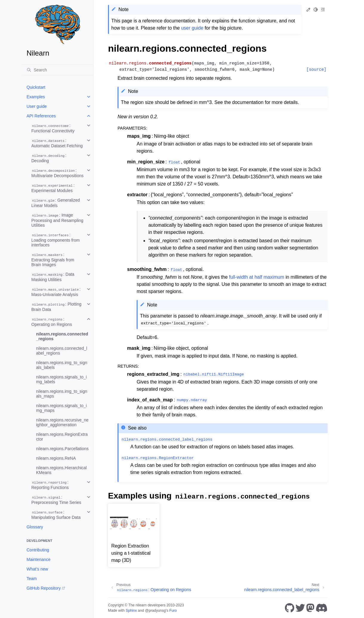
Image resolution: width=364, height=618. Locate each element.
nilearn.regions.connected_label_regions (62, 351)
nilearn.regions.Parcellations (62, 449)
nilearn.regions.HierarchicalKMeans (61, 470)
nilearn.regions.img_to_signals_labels (62, 365)
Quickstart (36, 87)
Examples (36, 97)
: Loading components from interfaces (55, 240)
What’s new (37, 569)
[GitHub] (290, 608)
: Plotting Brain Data (56, 307)
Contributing (38, 550)
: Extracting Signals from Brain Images (53, 260)
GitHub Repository (44, 588)
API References (41, 116)
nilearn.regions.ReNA (56, 458)
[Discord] (322, 608)
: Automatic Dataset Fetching (57, 143)
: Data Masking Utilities (53, 277)
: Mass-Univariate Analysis (56, 292)
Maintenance (38, 559)
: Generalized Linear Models (56, 203)
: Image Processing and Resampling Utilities (57, 220)
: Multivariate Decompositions (57, 173)
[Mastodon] (310, 608)
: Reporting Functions (50, 485)
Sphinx (131, 611)
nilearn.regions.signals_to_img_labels (61, 379)
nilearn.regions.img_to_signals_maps (62, 394)
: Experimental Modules (53, 188)
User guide (37, 106)
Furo (173, 611)
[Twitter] (300, 608)
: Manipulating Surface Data (56, 515)
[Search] (58, 70)
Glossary (35, 527)
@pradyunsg (155, 611)
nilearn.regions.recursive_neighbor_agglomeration (62, 422)
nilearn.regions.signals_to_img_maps (61, 408)
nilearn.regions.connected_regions (62, 336)
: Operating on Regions (52, 322)
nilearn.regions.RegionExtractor (62, 437)
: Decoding (49, 158)
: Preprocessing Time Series (56, 500)
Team (32, 579)
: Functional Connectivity (53, 128)
